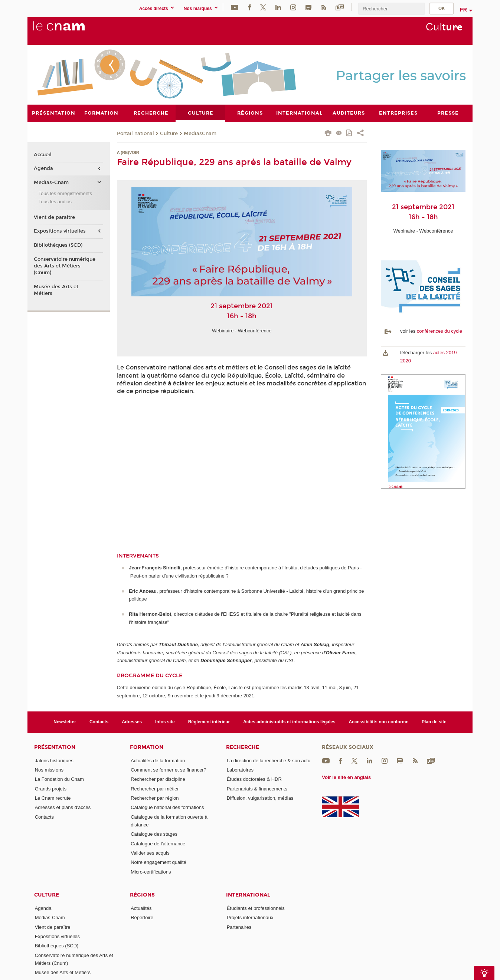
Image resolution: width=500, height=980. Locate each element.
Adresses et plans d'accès (63, 807)
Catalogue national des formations (167, 807)
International (248, 895)
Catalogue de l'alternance (158, 843)
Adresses (132, 722)
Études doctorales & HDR (254, 779)
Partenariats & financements (257, 788)
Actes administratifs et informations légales (289, 722)
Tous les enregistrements (65, 193)
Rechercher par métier (155, 788)
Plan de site (434, 722)
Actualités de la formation (158, 760)
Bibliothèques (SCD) (58, 245)
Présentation (55, 747)
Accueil (43, 154)
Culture (169, 133)
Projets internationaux (250, 917)
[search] (392, 9)
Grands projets (51, 788)
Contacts (99, 722)
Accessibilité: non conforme (379, 722)
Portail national (135, 133)
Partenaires (239, 927)
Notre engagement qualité (159, 862)
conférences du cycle (439, 331)
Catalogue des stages (154, 834)
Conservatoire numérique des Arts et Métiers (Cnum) (65, 266)
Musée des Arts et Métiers (56, 290)
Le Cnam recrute (53, 798)
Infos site (165, 722)
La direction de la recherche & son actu (269, 760)
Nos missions (49, 770)
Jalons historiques (54, 760)
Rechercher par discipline (158, 779)
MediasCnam (200, 133)
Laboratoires (240, 770)
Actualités (141, 908)
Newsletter (65, 722)
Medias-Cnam (51, 182)
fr (463, 10)
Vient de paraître (54, 217)
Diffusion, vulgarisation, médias (260, 798)
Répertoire (142, 917)
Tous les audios (55, 201)
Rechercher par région (155, 798)
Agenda (43, 168)
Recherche (243, 747)
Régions (142, 895)
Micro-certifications (151, 872)
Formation (147, 747)
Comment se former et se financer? (169, 770)
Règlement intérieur (209, 722)
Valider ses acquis (150, 853)
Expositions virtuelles (60, 231)
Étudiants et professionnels (256, 908)
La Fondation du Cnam (59, 779)
